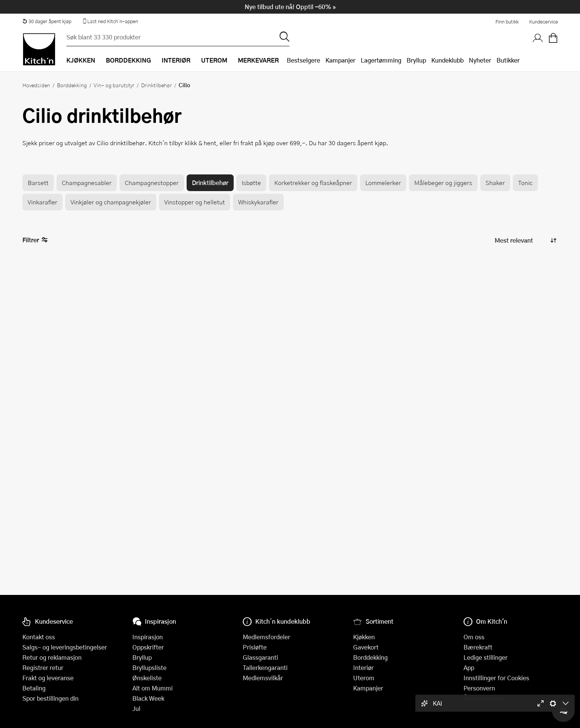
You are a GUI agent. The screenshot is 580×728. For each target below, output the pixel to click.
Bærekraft (478, 647)
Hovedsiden (36, 85)
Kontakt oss (39, 637)
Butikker (508, 60)
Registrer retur (43, 668)
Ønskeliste (147, 678)
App (469, 668)
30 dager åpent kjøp (47, 21)
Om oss (474, 637)
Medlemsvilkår (263, 678)
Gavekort (366, 647)
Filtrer (35, 240)
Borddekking (72, 85)
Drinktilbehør (156, 85)
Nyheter (480, 60)
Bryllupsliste (149, 668)
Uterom (364, 678)
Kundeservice (544, 22)
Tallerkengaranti (265, 668)
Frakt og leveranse (48, 678)
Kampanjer (340, 60)
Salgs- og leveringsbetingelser (65, 647)
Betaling (34, 688)
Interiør (363, 668)
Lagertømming (381, 60)
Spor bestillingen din (50, 698)
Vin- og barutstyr (114, 85)
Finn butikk (507, 22)
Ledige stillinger (486, 657)
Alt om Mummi (152, 688)
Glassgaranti (260, 657)
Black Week (148, 698)
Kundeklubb (447, 60)
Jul (136, 708)
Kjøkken (364, 637)
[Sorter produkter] (525, 240)
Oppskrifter (148, 647)
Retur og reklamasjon (52, 657)
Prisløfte (255, 647)
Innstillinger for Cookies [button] (496, 678)
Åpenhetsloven (484, 698)
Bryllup (416, 60)
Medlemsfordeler (266, 637)
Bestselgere (303, 60)
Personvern (479, 688)
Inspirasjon (148, 637)
